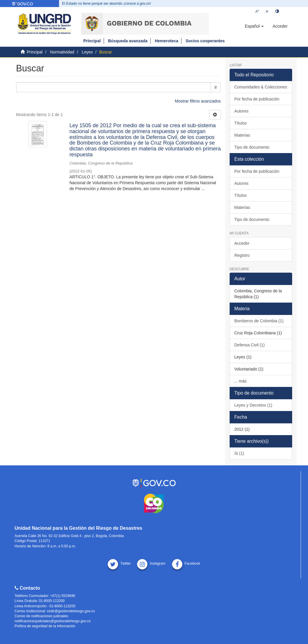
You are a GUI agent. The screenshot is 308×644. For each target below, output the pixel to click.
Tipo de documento (252, 147)
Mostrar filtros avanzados (198, 101)
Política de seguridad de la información (45, 626)
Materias (242, 135)
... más (240, 381)
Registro (242, 255)
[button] (254, 26)
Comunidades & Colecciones (261, 87)
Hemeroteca (166, 41)
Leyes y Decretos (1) (253, 405)
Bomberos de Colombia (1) (259, 321)
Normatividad (62, 52)
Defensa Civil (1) (249, 345)
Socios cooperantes (205, 41)
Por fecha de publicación (257, 99)
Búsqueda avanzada (128, 41)
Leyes (87, 52)
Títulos (240, 123)
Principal (92, 41)
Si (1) (239, 453)
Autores (241, 111)
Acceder (242, 243)
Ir (216, 87)
